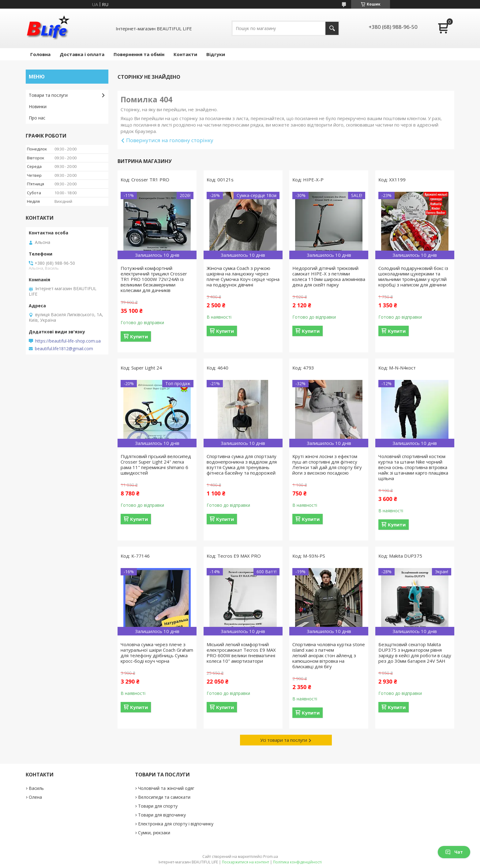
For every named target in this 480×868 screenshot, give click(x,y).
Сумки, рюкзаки (154, 833)
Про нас (37, 118)
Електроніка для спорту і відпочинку (176, 824)
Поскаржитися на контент (246, 862)
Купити (139, 336)
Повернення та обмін (139, 54)
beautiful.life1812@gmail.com (64, 349)
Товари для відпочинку (162, 815)
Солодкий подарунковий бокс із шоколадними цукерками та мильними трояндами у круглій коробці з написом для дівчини (413, 276)
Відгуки (216, 54)
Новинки (38, 106)
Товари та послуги (48, 95)
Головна (40, 54)
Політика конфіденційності (297, 862)
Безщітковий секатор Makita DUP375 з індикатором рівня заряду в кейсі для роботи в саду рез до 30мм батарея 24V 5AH (415, 653)
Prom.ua (271, 857)
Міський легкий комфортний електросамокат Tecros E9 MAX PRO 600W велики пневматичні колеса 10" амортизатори (241, 653)
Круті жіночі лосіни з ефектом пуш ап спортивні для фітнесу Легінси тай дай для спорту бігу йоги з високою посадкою (327, 464)
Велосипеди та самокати (164, 797)
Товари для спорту (158, 806)
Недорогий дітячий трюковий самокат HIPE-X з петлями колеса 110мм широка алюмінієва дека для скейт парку (329, 276)
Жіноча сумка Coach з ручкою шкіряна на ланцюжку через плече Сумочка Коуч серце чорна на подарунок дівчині (243, 276)
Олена (35, 797)
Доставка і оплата (82, 54)
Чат (454, 852)
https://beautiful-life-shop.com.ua (68, 341)
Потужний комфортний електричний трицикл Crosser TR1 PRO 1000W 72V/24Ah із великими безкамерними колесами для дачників (154, 279)
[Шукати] (332, 28)
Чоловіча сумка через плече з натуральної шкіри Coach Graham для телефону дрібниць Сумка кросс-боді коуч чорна (157, 653)
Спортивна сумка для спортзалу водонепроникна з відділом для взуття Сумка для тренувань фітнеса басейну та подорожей (242, 464)
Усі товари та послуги (284, 740)
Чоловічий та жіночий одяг (166, 788)
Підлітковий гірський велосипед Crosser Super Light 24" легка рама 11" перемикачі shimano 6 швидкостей (156, 464)
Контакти (185, 54)
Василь (36, 788)
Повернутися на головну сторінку (170, 140)
